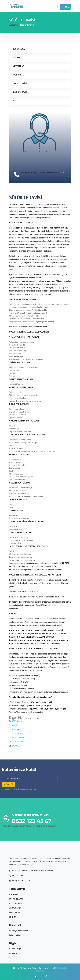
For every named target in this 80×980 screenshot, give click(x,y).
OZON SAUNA (19, 49)
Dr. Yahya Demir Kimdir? (19, 931)
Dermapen (14, 953)
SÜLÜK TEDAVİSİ (20, 92)
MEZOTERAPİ (19, 66)
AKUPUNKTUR (19, 75)
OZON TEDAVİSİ (20, 83)
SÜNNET (16, 58)
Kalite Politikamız (17, 935)
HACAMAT (17, 101)
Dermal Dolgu (15, 949)
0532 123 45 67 (19, 876)
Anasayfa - (15, 25)
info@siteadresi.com (21, 881)
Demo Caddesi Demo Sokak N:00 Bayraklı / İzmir (33, 871)
